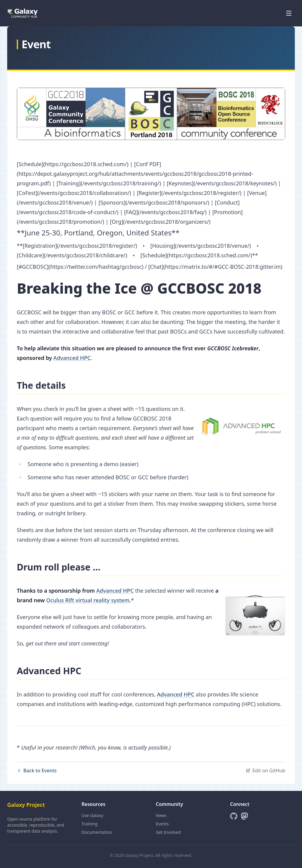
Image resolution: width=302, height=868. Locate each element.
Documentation (97, 832)
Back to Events (37, 771)
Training (90, 824)
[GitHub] (234, 816)
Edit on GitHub (265, 771)
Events (162, 824)
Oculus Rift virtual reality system (88, 600)
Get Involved (168, 832)
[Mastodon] (244, 816)
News (161, 815)
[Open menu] (289, 13)
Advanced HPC (72, 358)
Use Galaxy (92, 815)
